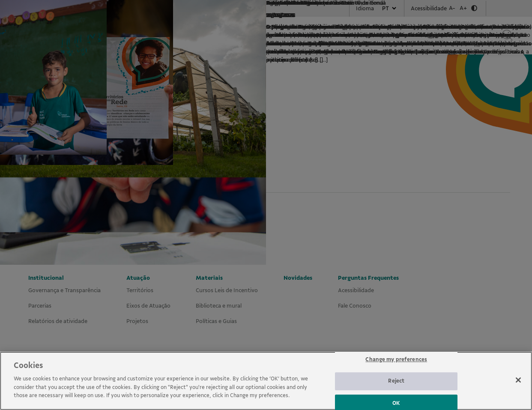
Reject (396, 394)
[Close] (518, 392)
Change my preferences (396, 372)
